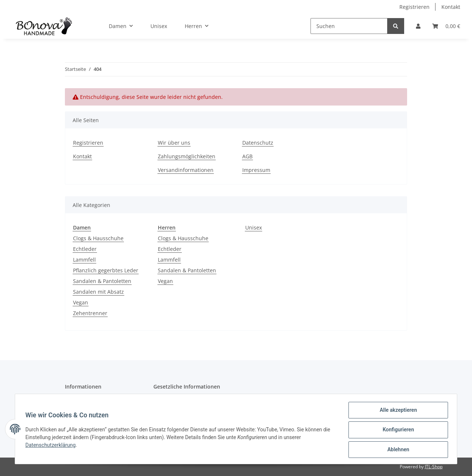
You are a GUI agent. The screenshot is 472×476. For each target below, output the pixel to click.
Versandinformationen (186, 170)
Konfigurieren (397, 431)
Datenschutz (258, 143)
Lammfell (84, 260)
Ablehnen (397, 450)
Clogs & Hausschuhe (98, 238)
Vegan (81, 302)
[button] (418, 26)
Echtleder (85, 249)
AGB (247, 156)
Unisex (254, 227)
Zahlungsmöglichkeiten (187, 156)
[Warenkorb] (446, 26)
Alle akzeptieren (397, 411)
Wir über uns (174, 143)
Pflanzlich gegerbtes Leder (106, 270)
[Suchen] (349, 26)
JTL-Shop (434, 467)
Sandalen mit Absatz (98, 292)
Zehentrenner (90, 313)
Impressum (256, 170)
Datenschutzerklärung (52, 446)
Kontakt (451, 7)
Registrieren (414, 7)
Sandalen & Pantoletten (102, 281)
